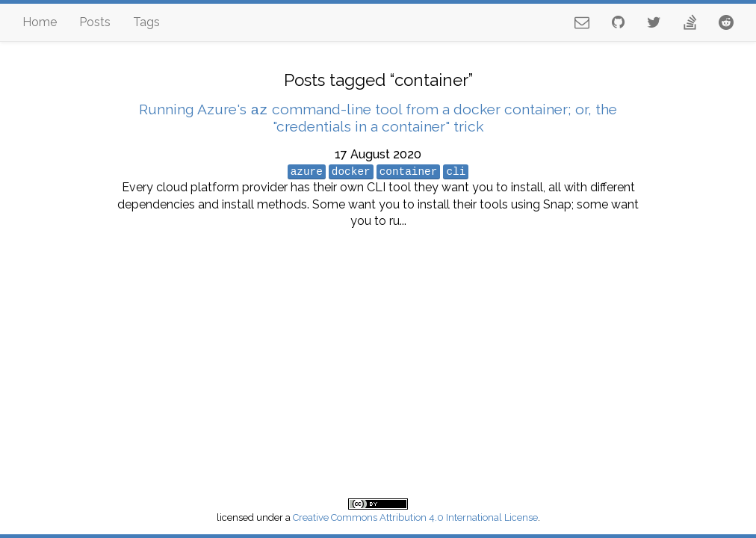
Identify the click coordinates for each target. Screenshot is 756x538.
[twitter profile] (654, 22)
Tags (146, 22)
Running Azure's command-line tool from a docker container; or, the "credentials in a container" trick (378, 118)
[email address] (582, 22)
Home (40, 22)
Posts (95, 22)
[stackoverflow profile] (690, 22)
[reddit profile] (726, 22)
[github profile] (618, 22)
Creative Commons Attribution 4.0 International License (415, 517)
